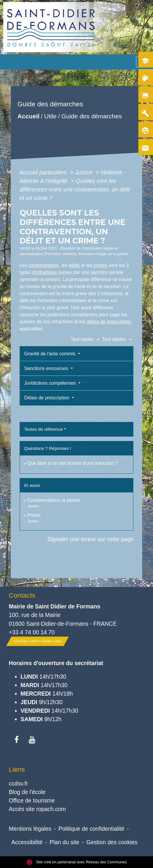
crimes (100, 265)
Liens (17, 769)
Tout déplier (118, 339)
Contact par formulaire (38, 641)
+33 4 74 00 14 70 (32, 632)
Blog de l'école (27, 792)
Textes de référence (44, 429)
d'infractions (44, 272)
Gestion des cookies (112, 842)
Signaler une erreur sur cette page (91, 539)
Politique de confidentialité (91, 829)
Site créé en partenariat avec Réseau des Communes (77, 862)
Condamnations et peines (54, 500)
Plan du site (64, 842)
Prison (34, 515)
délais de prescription (109, 322)
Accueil (28, 116)
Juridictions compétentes (51, 383)
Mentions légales (30, 829)
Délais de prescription (47, 398)
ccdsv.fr (18, 783)
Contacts (22, 595)
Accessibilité (27, 842)
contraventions (44, 265)
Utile (50, 116)
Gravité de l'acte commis (51, 354)
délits (74, 265)
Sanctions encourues (47, 368)
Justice (84, 172)
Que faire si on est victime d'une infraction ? (73, 463)
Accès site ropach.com (37, 809)
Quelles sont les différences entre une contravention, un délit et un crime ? (75, 189)
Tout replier (86, 339)
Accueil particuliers (44, 172)
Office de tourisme (32, 800)
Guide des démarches (92, 116)
